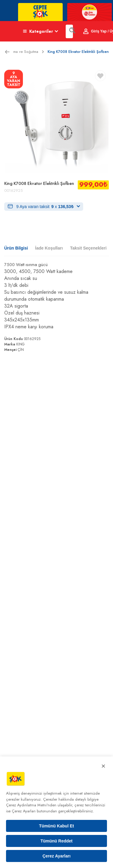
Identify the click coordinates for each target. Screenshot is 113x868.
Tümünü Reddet (56, 841)
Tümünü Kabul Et (57, 826)
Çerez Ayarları (56, 856)
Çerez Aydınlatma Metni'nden (31, 805)
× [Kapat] (103, 766)
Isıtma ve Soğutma (26, 52)
